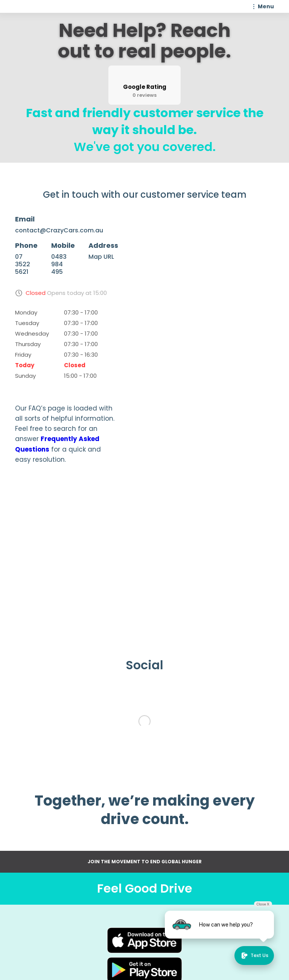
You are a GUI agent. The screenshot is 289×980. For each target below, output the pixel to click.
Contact (110, 949)
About (111, 937)
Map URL (101, 257)
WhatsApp (183, 961)
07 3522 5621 (23, 264)
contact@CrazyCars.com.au (59, 230)
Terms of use (110, 961)
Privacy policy (110, 974)
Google (183, 974)
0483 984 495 (59, 264)
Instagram (183, 949)
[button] (262, 6)
